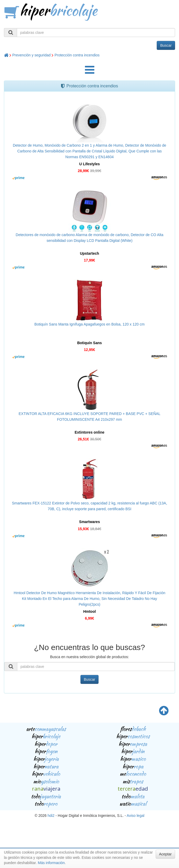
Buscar (166, 45)
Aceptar (165, 854)
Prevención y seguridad (31, 55)
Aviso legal (135, 816)
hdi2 (51, 816)
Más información (51, 863)
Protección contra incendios (77, 55)
